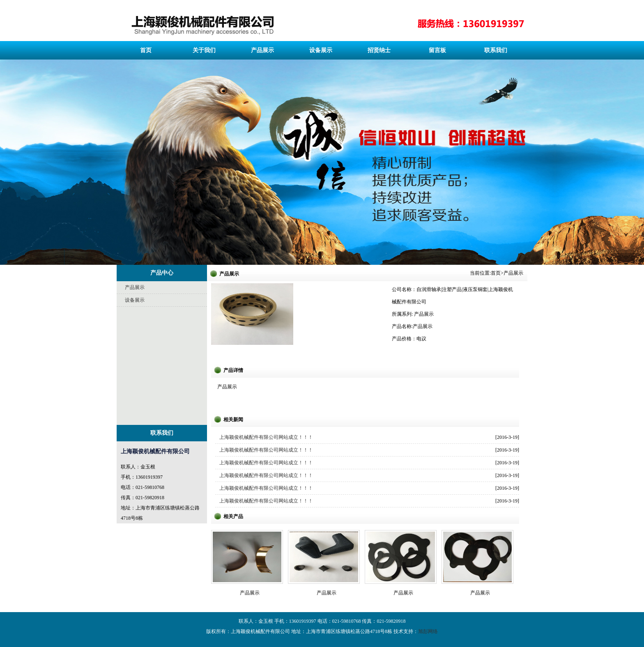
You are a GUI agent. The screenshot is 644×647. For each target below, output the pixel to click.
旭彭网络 (428, 631)
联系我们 (496, 50)
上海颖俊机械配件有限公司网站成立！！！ (266, 437)
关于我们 (204, 50)
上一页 (17, 118)
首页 (146, 50)
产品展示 (262, 50)
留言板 (437, 50)
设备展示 (321, 50)
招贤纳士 (379, 50)
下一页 (618, 118)
